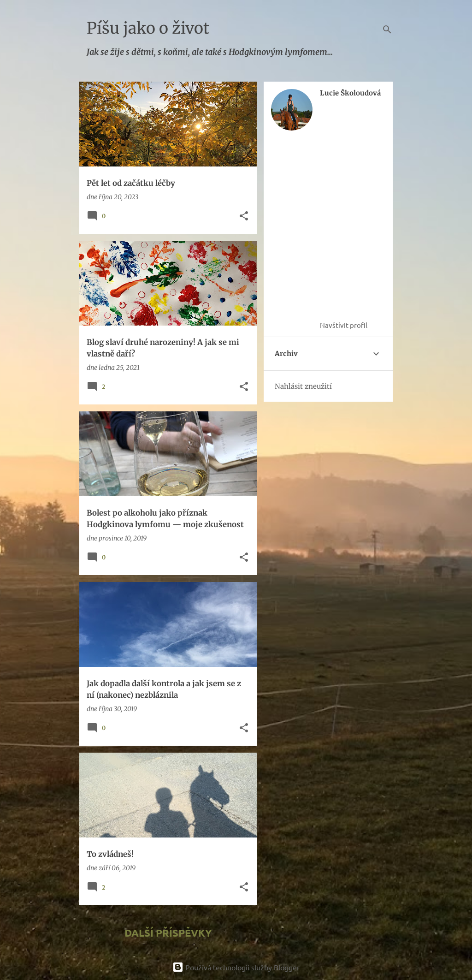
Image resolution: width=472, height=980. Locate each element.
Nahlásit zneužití (303, 386)
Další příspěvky (168, 933)
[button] (244, 217)
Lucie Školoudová (350, 93)
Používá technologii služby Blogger (236, 967)
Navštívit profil (344, 325)
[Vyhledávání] (387, 30)
